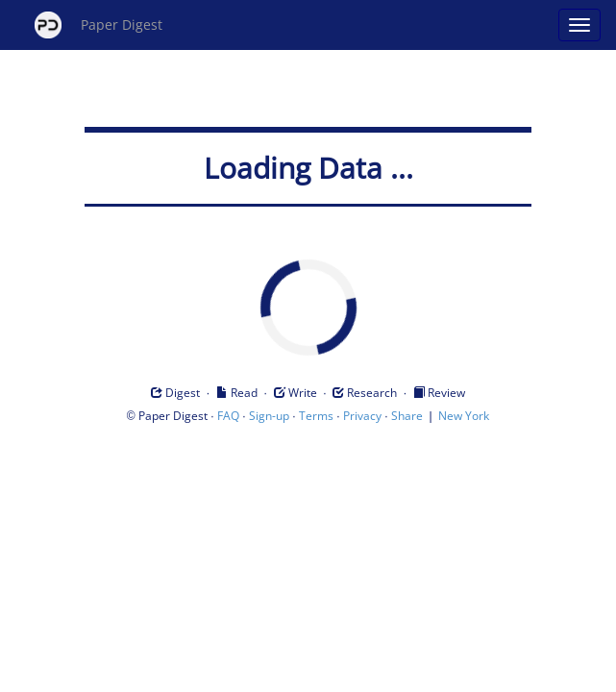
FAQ (228, 416)
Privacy (362, 416)
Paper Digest (99, 25)
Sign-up (269, 416)
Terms (316, 416)
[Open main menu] (579, 25)
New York (464, 416)
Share (407, 416)
